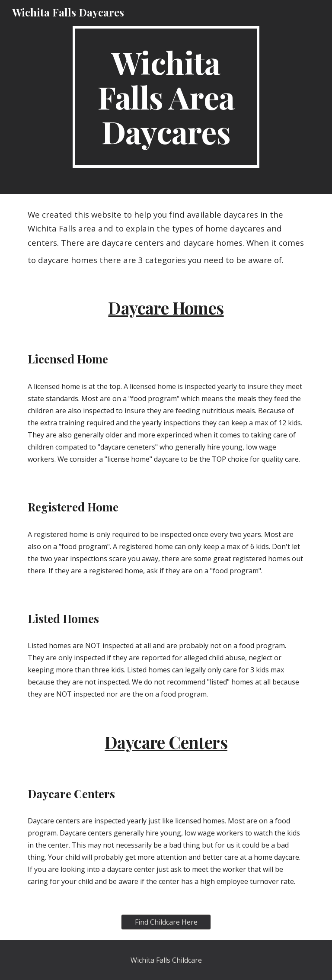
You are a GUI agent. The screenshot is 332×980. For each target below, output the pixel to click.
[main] (166, 97)
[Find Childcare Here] (166, 922)
